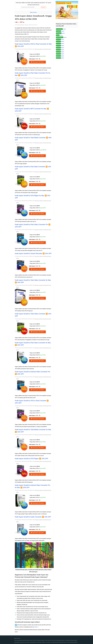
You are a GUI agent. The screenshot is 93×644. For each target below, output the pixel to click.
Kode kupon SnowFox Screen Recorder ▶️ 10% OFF (33, 253)
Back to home (33, 12)
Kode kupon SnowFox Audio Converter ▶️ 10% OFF (33, 517)
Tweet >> (37, 627)
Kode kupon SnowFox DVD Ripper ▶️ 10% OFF (32, 459)
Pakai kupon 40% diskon (37, 156)
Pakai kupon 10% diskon (37, 62)
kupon (61, 29)
